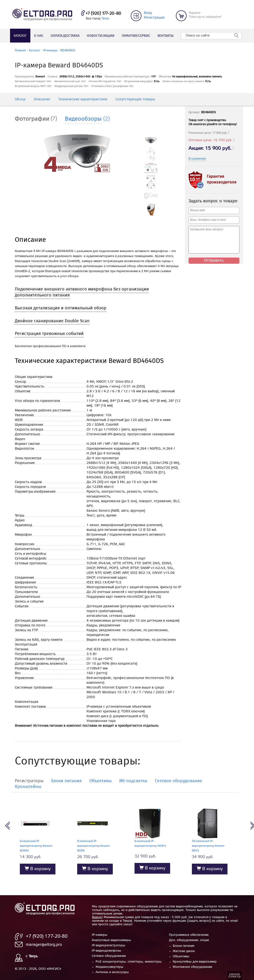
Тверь (105, 19)
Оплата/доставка (65, 36)
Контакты (165, 36)
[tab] (40, 119)
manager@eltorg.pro (44, 945)
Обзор (20, 100)
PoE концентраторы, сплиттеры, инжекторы (129, 962)
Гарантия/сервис (136, 36)
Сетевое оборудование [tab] (178, 781)
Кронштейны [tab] (28, 787)
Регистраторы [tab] (29, 781)
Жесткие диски (184, 951)
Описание (42, 100)
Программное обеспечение (189, 935)
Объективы (181, 956)
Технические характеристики (83, 100)
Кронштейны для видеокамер (195, 962)
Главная (20, 51)
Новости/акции (101, 36)
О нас (39, 36)
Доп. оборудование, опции (189, 940)
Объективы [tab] (100, 781)
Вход (148, 13)
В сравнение (197, 159)
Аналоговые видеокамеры (111, 940)
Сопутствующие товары (135, 100)
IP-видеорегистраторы (108, 945)
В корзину (38, 868)
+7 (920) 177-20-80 (103, 14)
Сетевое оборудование (109, 956)
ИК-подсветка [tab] (133, 781)
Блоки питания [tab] (66, 781)
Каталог (20, 36)
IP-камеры (50, 51)
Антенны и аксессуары (112, 972)
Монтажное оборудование (192, 967)
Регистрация (154, 18)
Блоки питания (184, 946)
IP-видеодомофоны (106, 951)
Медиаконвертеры (109, 967)
